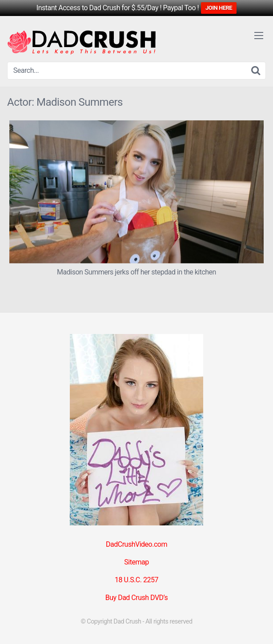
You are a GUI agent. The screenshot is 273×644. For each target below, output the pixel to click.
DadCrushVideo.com (136, 544)
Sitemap (136, 562)
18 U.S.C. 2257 (136, 580)
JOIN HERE (219, 8)
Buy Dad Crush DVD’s (136, 598)
